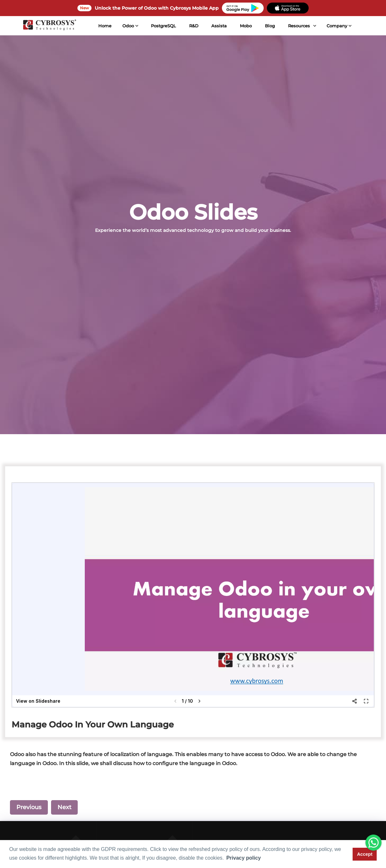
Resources (298, 26)
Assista (219, 26)
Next (64, 807)
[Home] (49, 26)
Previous (29, 807)
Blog (270, 26)
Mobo (246, 26)
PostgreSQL (163, 26)
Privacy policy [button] (244, 858)
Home (105, 26)
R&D (193, 26)
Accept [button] (365, 854)
